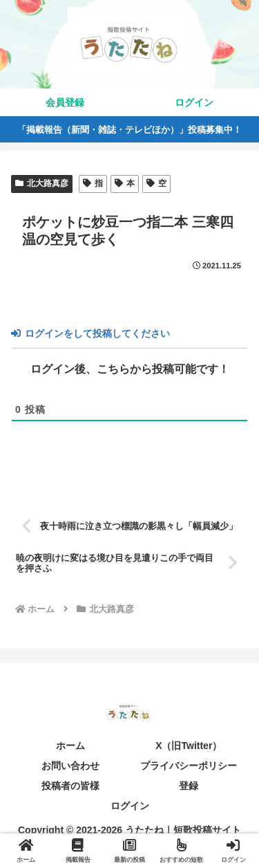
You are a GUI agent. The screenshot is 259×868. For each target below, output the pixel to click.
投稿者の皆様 (70, 786)
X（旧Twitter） (189, 746)
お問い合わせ (70, 766)
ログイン (130, 806)
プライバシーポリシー (189, 766)
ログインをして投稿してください (90, 333)
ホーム (70, 746)
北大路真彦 (42, 183)
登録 (189, 786)
